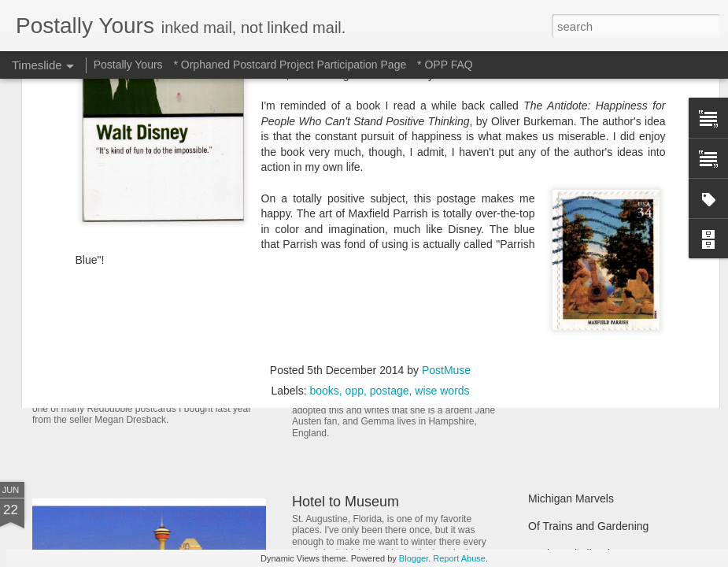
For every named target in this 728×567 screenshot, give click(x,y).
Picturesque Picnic (573, 281)
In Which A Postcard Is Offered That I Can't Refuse (451, 302)
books (324, 209)
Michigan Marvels (571, 498)
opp (355, 209)
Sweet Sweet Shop (112, 366)
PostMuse (446, 188)
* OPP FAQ (445, 65)
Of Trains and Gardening (588, 526)
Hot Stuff (549, 391)
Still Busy (551, 336)
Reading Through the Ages (376, 370)
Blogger (414, 558)
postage (390, 209)
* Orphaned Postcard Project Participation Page (290, 65)
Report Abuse (459, 558)
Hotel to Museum (346, 502)
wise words (442, 209)
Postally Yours (128, 65)
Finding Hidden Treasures (591, 309)
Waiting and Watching (581, 364)
